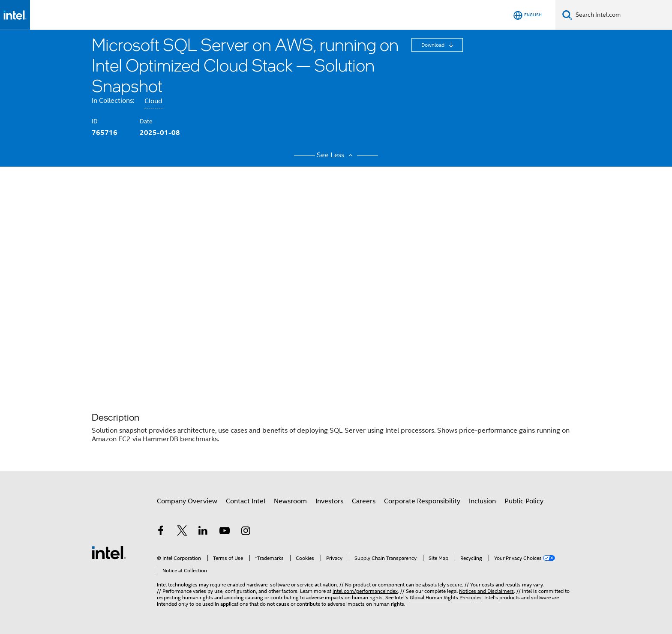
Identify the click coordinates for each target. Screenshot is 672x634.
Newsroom (290, 501)
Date (146, 121)
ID (95, 121)
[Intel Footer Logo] (109, 552)
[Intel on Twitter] (182, 532)
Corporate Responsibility (422, 501)
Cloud (153, 101)
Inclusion (482, 501)
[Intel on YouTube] (225, 532)
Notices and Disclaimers (486, 591)
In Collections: (113, 101)
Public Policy (524, 501)
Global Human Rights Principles (446, 597)
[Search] (567, 15)
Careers (364, 501)
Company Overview (187, 501)
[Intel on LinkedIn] (203, 532)
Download (433, 45)
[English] (528, 15)
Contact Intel (246, 501)
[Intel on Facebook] (161, 532)
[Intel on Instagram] (246, 532)
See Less (336, 155)
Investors (329, 501)
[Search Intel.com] (622, 15)
